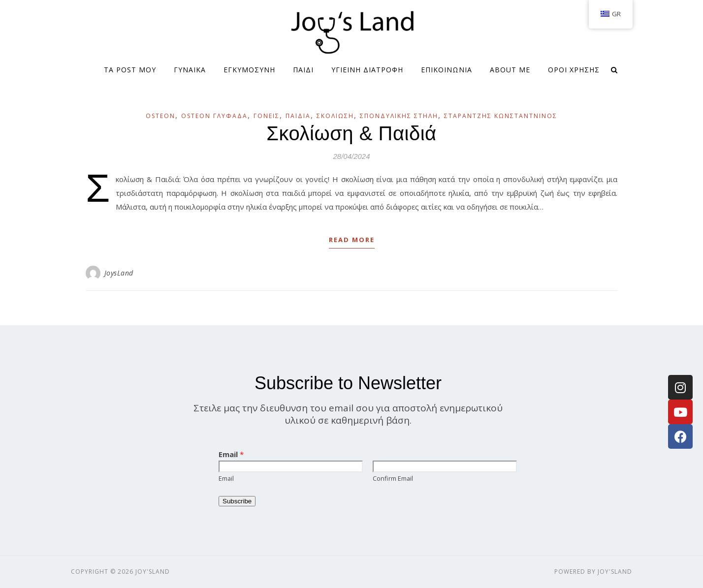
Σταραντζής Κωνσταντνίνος (501, 116)
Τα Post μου (130, 70)
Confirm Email (393, 478)
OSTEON (160, 116)
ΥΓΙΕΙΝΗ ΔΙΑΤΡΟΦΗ (367, 70)
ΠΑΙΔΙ (303, 70)
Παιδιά (298, 116)
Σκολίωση (335, 116)
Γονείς (267, 116)
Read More (352, 240)
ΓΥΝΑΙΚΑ (190, 70)
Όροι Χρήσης (574, 70)
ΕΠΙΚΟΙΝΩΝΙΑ (447, 70)
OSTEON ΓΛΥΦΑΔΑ (214, 116)
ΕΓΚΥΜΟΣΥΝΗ (249, 70)
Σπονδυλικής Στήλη (399, 116)
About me (510, 70)
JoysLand (119, 273)
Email (231, 454)
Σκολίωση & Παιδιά (351, 133)
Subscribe (237, 501)
